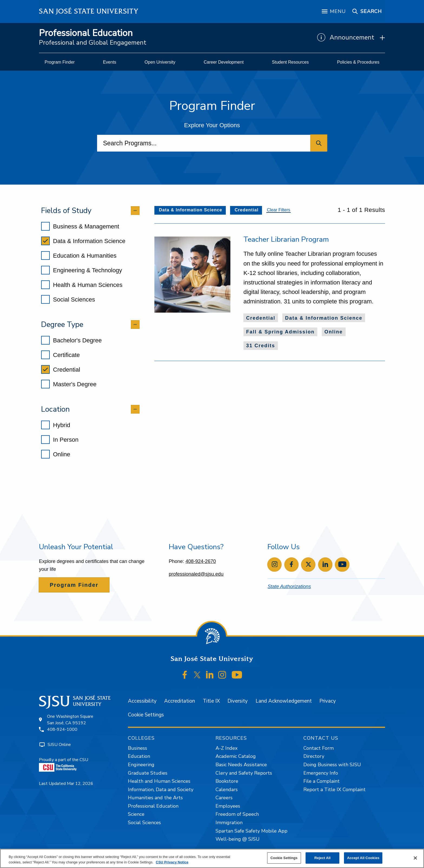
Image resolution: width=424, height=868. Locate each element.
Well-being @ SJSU (238, 839)
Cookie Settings (146, 715)
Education (139, 756)
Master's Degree (69, 384)
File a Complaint (322, 781)
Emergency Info (321, 773)
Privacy (328, 701)
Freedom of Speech (237, 814)
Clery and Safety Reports (244, 773)
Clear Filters (279, 210)
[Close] (415, 858)
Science (136, 814)
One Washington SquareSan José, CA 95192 (70, 720)
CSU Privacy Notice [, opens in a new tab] (172, 862)
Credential (61, 369)
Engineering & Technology (82, 270)
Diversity (238, 701)
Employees (228, 806)
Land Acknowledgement (284, 701)
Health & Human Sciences (82, 285)
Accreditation (180, 701)
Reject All (323, 858)
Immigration (229, 823)
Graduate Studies (148, 773)
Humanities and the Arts (155, 798)
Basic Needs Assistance (241, 765)
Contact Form (319, 748)
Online (56, 454)
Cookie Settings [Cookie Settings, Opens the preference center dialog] (284, 858)
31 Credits (261, 346)
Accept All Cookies (363, 858)
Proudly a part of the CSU (64, 764)
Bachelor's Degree (71, 340)
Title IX (211, 701)
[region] (212, 858)
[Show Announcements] (351, 38)
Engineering (141, 765)
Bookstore (227, 781)
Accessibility (142, 701)
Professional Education (86, 33)
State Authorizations (289, 587)
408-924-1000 (62, 729)
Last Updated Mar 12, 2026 (66, 784)
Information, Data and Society (161, 790)
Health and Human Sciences (159, 781)
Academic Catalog (236, 756)
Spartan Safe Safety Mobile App (251, 831)
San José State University (89, 11)
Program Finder (74, 585)
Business (138, 748)
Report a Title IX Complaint (334, 790)
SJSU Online (59, 745)
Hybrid (56, 425)
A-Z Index (226, 748)
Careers (224, 798)
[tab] (90, 211)
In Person (60, 440)
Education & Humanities (79, 256)
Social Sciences (68, 299)
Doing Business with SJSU (332, 765)
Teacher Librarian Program (286, 239)
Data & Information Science (83, 241)
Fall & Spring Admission (280, 332)
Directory (314, 756)
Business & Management (80, 226)
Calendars (227, 790)
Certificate (60, 355)
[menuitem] (60, 62)
